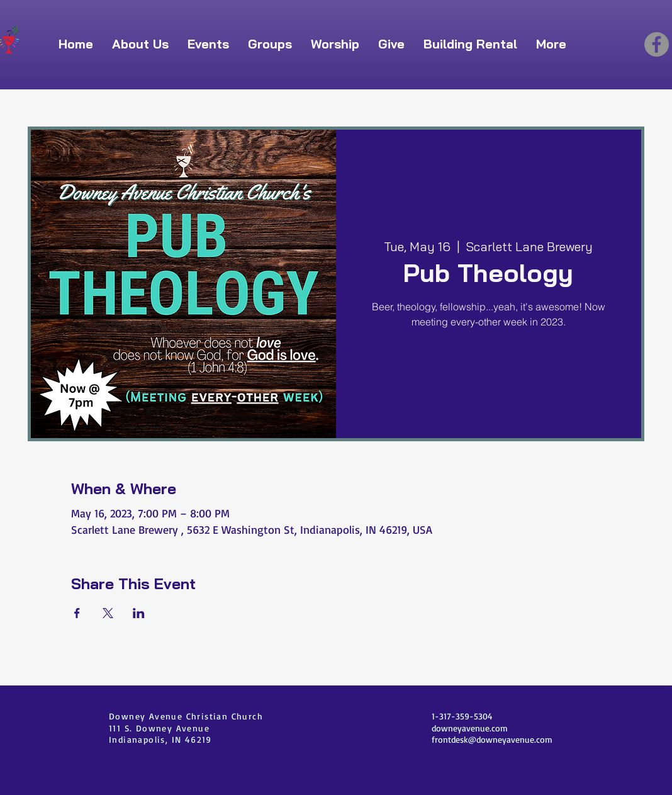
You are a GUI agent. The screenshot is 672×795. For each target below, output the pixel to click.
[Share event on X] (108, 613)
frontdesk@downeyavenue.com (492, 739)
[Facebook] (657, 44)
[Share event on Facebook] (77, 613)
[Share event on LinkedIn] (139, 613)
